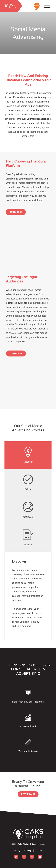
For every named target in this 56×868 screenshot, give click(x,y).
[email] (40, 857)
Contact (39, 851)
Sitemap (28, 851)
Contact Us (16, 212)
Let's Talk (28, 794)
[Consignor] (28, 834)
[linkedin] (16, 857)
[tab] (28, 455)
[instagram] (24, 857)
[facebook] (32, 857)
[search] (9, 6)
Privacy (17, 851)
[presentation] (28, 455)
